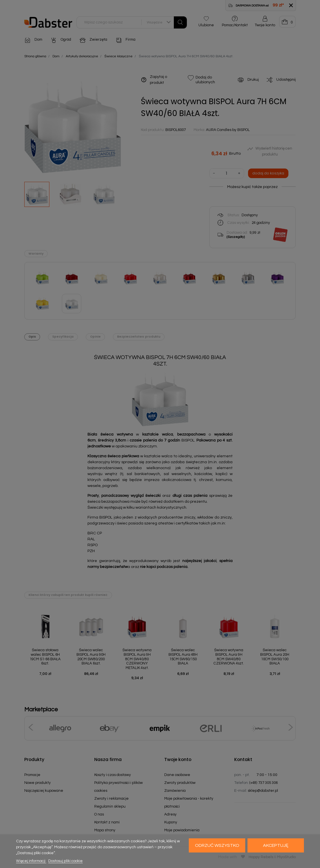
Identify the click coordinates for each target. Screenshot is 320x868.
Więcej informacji (31, 861)
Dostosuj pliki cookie (65, 861)
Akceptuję (276, 845)
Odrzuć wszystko (217, 845)
